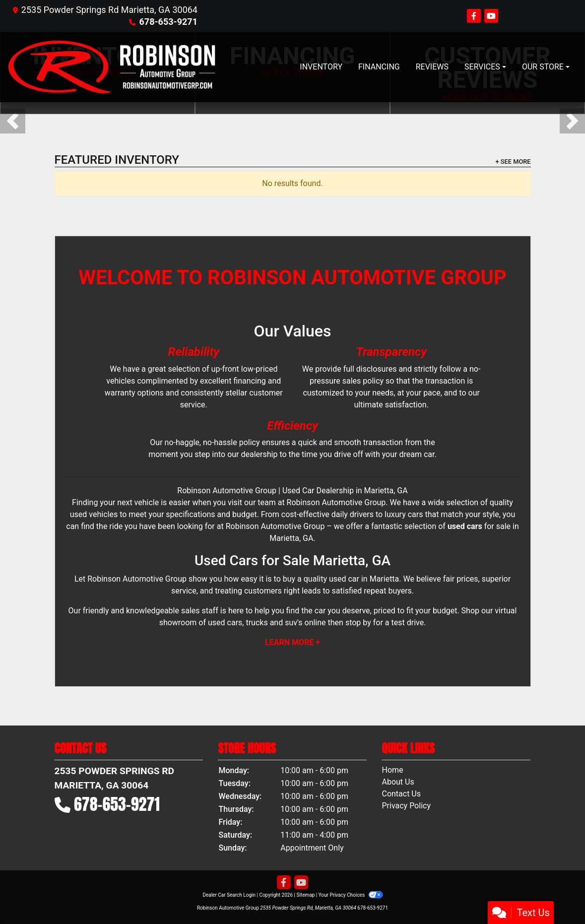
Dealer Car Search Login (229, 895)
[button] (13, 121)
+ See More (513, 162)
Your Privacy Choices (351, 895)
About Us (398, 782)
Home (392, 770)
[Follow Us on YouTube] (491, 16)
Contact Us (401, 794)
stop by (358, 623)
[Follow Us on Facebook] (475, 16)
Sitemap (305, 895)
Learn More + (292, 642)
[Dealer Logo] (112, 67)
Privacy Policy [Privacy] (406, 806)
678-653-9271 (168, 22)
